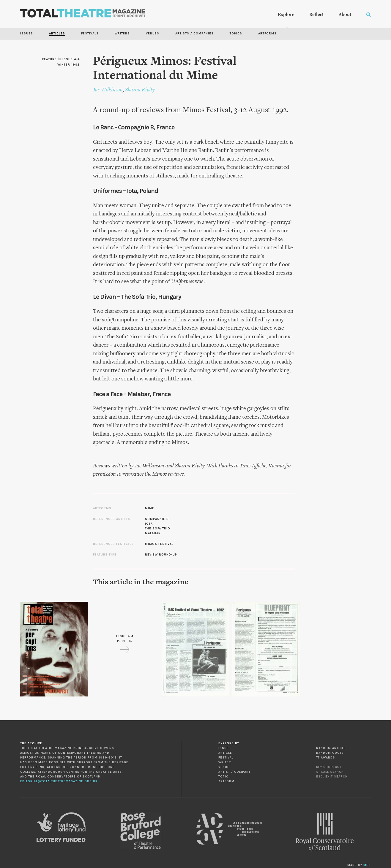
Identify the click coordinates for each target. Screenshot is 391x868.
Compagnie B (157, 519)
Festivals (90, 34)
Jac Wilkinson (108, 90)
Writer (225, 762)
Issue (224, 748)
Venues (153, 34)
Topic (223, 777)
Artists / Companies (194, 34)
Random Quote (330, 753)
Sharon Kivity (140, 90)
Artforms (267, 34)
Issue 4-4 (71, 59)
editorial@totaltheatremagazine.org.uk (59, 781)
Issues (27, 34)
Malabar (153, 533)
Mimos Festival (159, 544)
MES (367, 865)
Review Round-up (161, 555)
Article (225, 753)
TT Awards (326, 758)
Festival (226, 758)
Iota (149, 524)
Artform (226, 781)
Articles (57, 34)
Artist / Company (234, 772)
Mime (150, 508)
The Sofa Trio (158, 529)
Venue (224, 767)
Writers (122, 34)
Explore (286, 15)
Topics (236, 34)
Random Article (331, 748)
